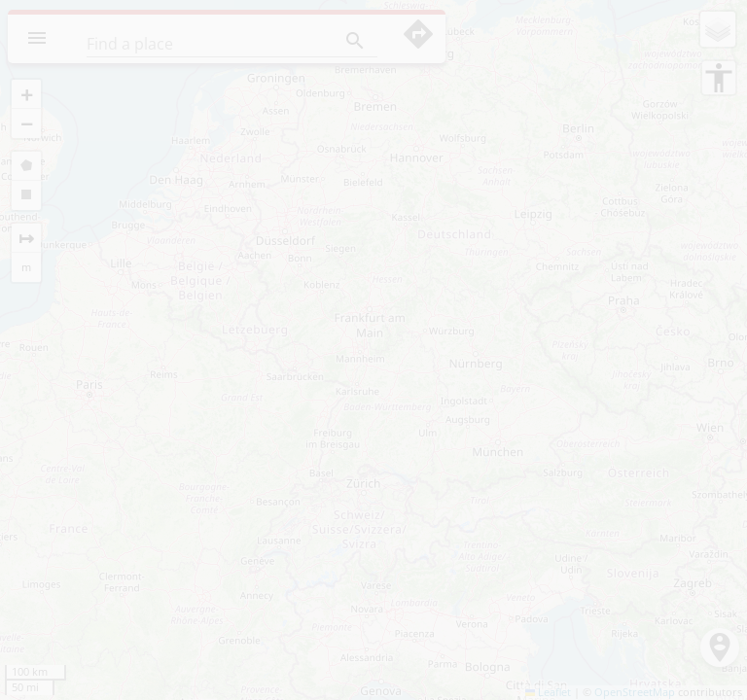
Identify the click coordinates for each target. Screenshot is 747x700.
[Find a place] (195, 44)
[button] (26, 94)
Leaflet (549, 692)
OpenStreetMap (635, 692)
